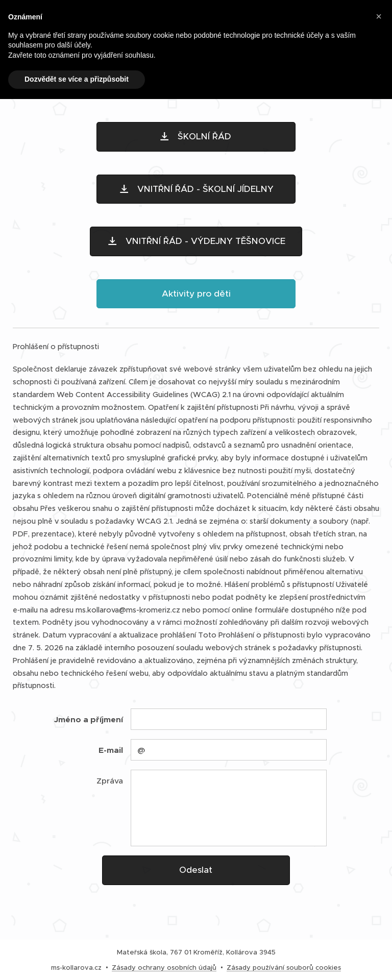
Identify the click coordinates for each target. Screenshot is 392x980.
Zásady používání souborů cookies (284, 967)
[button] (379, 16)
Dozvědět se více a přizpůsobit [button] (77, 79)
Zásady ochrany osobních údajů (164, 967)
